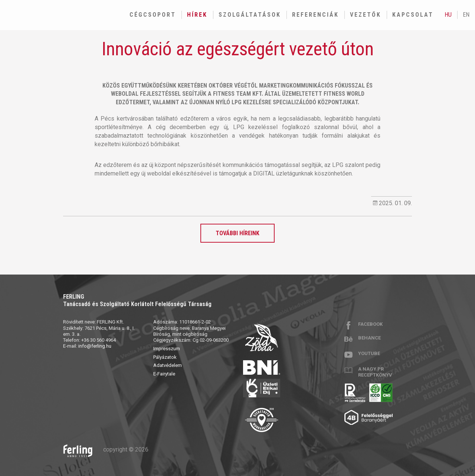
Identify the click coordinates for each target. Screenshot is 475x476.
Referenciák (315, 15)
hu (448, 15)
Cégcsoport (153, 15)
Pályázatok (165, 357)
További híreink (237, 233)
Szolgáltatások (250, 15)
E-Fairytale (164, 374)
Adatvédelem (168, 365)
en (466, 15)
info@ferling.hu (95, 346)
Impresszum (167, 349)
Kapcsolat (413, 15)
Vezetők (366, 15)
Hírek (197, 15)
